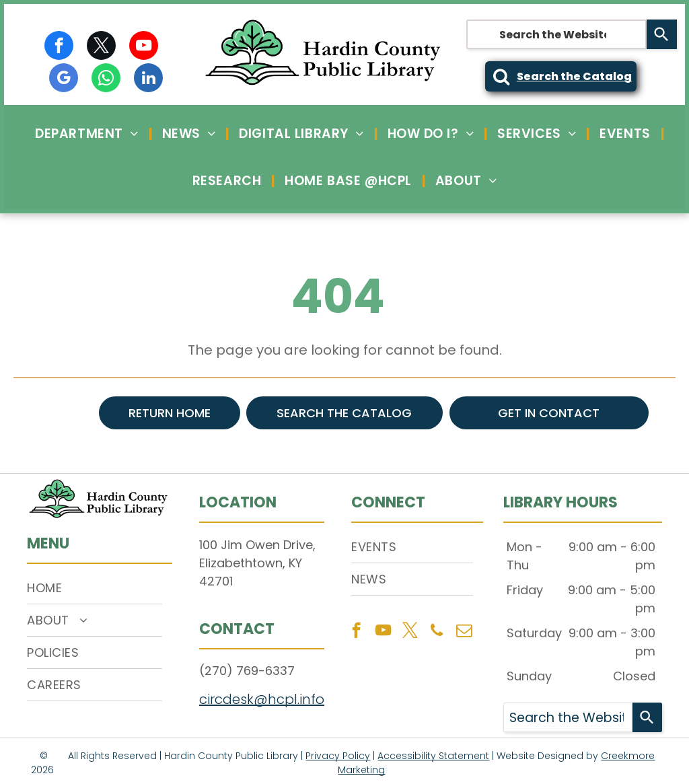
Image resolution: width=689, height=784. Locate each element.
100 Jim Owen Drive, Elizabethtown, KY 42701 (257, 563)
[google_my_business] (64, 79)
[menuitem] (88, 134)
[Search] (662, 34)
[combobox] (556, 34)
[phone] (437, 632)
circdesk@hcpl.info (262, 699)
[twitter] (101, 47)
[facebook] (59, 47)
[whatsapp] (106, 79)
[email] (464, 632)
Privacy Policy (338, 756)
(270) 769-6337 (247, 671)
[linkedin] (148, 79)
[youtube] (144, 47)
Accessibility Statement (433, 756)
